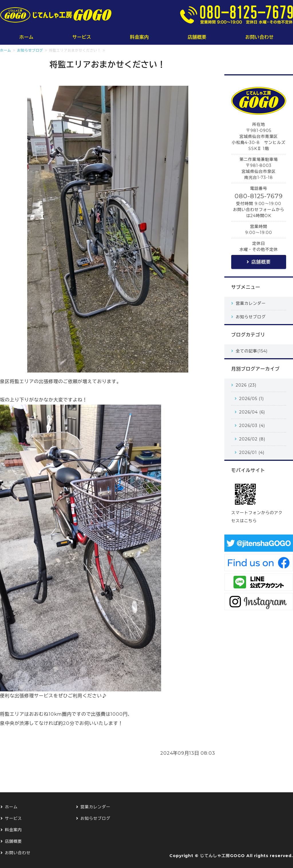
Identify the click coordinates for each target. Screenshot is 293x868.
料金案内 (139, 37)
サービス (82, 37)
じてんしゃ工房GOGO (222, 856)
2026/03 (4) (252, 426)
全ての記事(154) (252, 351)
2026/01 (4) (252, 452)
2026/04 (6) (252, 412)
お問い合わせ (259, 37)
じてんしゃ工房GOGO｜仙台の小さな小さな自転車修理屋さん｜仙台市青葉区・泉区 (56, 15)
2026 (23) (246, 385)
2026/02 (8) (252, 439)
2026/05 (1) (252, 399)
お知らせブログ (30, 50)
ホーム (26, 37)
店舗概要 (197, 37)
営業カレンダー (251, 303)
